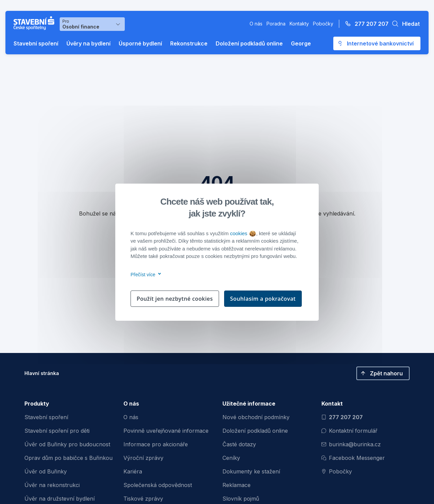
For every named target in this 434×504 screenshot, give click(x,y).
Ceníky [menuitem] (231, 458)
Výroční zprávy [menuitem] (143, 458)
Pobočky (323, 24)
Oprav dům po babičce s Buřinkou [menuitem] (68, 458)
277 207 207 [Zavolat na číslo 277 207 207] (342, 417)
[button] (404, 24)
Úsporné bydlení (140, 43)
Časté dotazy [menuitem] (239, 444)
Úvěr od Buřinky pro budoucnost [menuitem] (67, 444)
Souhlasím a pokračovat (263, 299)
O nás (256, 24)
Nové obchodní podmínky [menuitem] (256, 417)
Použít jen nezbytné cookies (175, 299)
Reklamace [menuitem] (236, 485)
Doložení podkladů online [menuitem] (255, 431)
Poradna (276, 24)
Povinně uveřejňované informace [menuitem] (166, 431)
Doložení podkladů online (249, 43)
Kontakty (299, 24)
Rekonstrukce (189, 43)
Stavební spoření (36, 43)
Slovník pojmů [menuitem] (241, 499)
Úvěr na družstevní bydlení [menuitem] (60, 499)
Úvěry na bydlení (88, 43)
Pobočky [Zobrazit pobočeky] (337, 471)
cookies (243, 233)
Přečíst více (145, 275)
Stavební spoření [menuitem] (46, 417)
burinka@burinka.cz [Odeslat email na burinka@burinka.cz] (351, 444)
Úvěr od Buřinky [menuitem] (46, 471)
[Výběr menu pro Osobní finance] (92, 24)
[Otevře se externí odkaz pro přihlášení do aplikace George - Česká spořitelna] (377, 43)
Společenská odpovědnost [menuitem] (158, 485)
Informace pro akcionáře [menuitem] (156, 444)
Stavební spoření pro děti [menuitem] (57, 431)
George (301, 43)
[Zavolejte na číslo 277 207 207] (365, 24)
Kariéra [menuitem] (133, 471)
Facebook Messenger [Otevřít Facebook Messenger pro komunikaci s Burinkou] (353, 458)
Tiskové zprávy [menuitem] (143, 499)
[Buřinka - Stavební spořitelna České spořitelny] (35, 23)
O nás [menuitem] (131, 417)
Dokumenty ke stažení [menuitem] (251, 471)
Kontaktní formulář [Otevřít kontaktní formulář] (349, 431)
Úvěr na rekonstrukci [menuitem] (52, 485)
